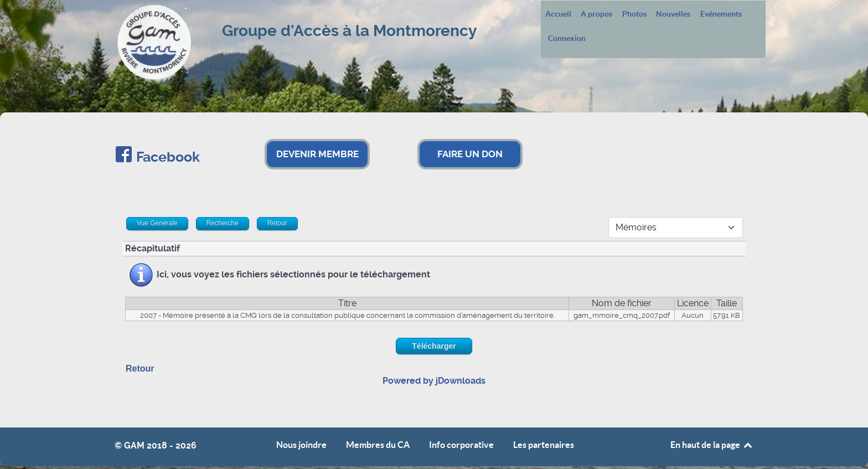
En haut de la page (712, 445)
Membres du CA (378, 445)
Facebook (168, 157)
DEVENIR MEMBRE (317, 154)
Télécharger (434, 346)
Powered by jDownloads (434, 381)
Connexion (567, 39)
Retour (140, 369)
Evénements (721, 14)
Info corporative (461, 445)
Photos (634, 14)
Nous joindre (301, 445)
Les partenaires (544, 445)
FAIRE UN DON (470, 154)
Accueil (558, 14)
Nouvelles (673, 14)
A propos (596, 14)
